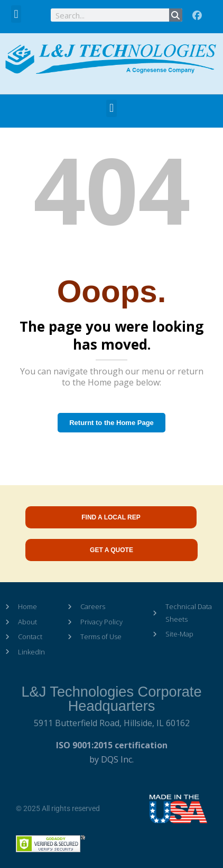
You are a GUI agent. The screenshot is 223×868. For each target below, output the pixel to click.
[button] (16, 14)
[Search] (176, 15)
